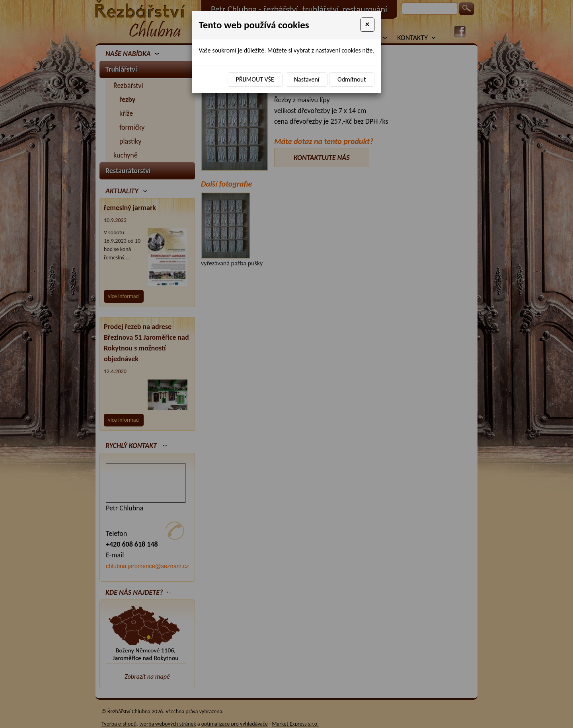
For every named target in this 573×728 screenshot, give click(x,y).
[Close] (367, 25)
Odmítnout (352, 79)
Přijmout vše (255, 79)
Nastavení (307, 79)
